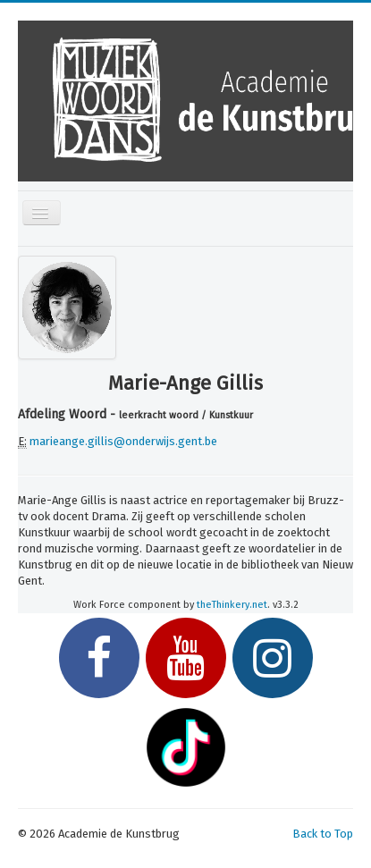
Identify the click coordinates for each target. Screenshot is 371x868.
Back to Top (323, 834)
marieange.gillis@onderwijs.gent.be (123, 441)
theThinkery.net (232, 605)
